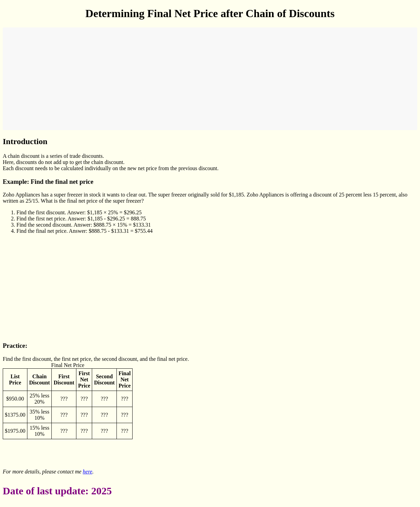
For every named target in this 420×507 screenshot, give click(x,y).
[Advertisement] (210, 79)
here (88, 472)
